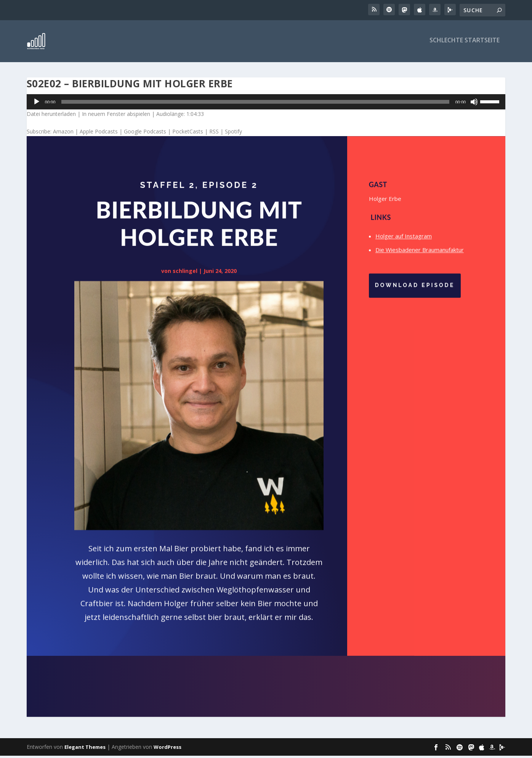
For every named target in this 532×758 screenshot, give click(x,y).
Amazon (63, 134)
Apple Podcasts (99, 134)
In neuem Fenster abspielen (116, 116)
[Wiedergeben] (37, 104)
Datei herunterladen (51, 116)
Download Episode (415, 291)
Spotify (233, 134)
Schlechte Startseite (465, 43)
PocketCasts (188, 134)
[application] (266, 104)
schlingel (185, 276)
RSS (214, 134)
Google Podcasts (145, 134)
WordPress (167, 749)
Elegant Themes (85, 749)
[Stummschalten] (474, 104)
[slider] (255, 104)
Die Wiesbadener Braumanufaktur (420, 255)
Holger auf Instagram (404, 241)
